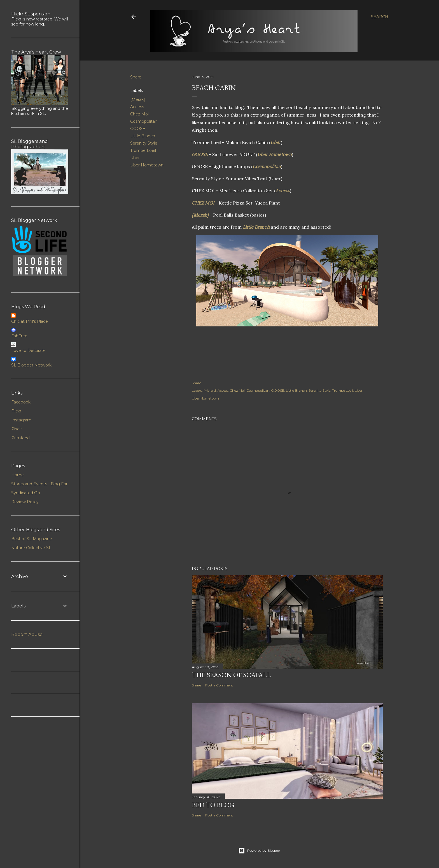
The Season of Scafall (231, 675)
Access (137, 107)
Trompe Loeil (143, 150)
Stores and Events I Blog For (39, 484)
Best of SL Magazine (32, 539)
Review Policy (25, 502)
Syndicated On (26, 493)
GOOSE (138, 129)
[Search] (380, 17)
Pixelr (17, 429)
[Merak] (138, 99)
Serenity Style (144, 143)
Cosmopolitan (144, 121)
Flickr (16, 411)
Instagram (21, 420)
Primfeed (20, 438)
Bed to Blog (213, 805)
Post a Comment (219, 685)
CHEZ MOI (203, 203)
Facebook (21, 402)
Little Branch (143, 136)
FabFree (19, 336)
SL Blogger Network (31, 365)
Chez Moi (139, 114)
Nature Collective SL (31, 548)
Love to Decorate (28, 351)
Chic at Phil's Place (30, 321)
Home (17, 475)
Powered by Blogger (259, 851)
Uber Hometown (147, 165)
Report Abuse (27, 634)
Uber (135, 158)
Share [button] (136, 77)
